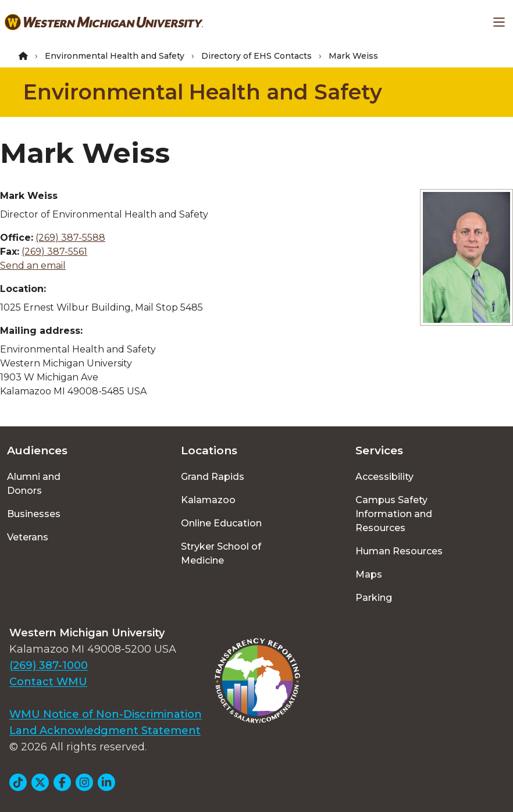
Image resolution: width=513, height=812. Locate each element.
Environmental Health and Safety (115, 56)
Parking (374, 598)
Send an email (33, 266)
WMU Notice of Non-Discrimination (106, 714)
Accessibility (384, 477)
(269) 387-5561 (54, 252)
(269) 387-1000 (49, 665)
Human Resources (399, 551)
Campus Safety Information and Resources (394, 514)
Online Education (221, 523)
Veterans (28, 537)
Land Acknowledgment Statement (105, 731)
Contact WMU (48, 682)
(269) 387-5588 (70, 238)
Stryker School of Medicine (221, 553)
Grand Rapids (213, 477)
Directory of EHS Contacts (256, 56)
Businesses (34, 514)
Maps (369, 574)
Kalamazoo (208, 500)
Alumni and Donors (34, 484)
